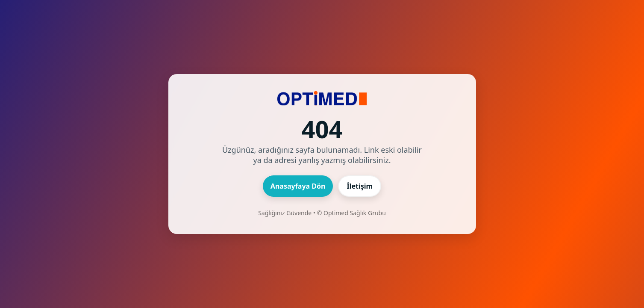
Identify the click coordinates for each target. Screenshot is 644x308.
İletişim (360, 186)
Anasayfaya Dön (298, 186)
